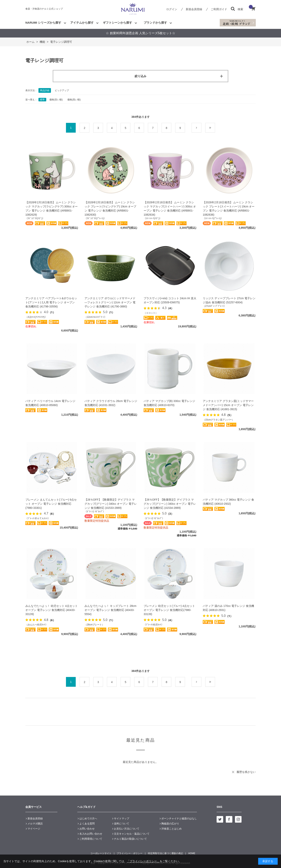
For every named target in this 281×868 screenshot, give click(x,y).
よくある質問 (87, 824)
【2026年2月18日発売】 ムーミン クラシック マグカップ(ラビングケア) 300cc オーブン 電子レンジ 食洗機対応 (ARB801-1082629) (52, 209)
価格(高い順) (74, 100)
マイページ (34, 829)
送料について (122, 824)
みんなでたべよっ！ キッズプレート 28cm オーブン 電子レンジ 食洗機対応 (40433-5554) (110, 610)
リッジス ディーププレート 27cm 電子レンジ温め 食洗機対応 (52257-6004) (229, 300)
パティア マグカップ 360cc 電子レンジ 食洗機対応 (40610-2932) (228, 502)
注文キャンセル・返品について (132, 834)
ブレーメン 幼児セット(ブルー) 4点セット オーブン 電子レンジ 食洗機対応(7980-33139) (169, 610)
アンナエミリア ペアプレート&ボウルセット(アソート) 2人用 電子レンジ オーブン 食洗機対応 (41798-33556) (51, 302)
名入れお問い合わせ (91, 834)
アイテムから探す (82, 23)
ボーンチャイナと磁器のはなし (179, 818)
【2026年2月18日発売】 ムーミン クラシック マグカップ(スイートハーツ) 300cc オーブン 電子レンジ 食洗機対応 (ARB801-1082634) (170, 209)
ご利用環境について (91, 839)
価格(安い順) (56, 100)
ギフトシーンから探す (117, 23)
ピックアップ (62, 90)
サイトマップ (122, 818)
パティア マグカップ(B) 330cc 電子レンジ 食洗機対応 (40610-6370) (169, 403)
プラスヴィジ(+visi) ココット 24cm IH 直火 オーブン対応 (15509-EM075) (170, 300)
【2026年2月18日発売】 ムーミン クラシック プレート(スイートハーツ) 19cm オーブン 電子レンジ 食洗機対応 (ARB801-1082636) (229, 209)
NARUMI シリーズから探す (43, 23)
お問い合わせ (87, 829)
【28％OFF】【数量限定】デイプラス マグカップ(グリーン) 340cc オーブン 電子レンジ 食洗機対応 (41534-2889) (170, 504)
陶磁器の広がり (170, 824)
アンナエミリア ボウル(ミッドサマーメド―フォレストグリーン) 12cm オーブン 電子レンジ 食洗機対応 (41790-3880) (110, 302)
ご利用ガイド (219, 9)
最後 (215, 128)
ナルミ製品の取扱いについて (130, 839)
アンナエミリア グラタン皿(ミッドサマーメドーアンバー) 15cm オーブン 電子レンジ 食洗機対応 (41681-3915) (228, 405)
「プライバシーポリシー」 (143, 861)
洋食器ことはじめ (172, 829)
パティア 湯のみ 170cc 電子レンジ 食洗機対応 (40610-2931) (228, 608)
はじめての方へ (88, 818)
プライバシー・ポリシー (130, 853)
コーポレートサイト (101, 853)
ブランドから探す (155, 23)
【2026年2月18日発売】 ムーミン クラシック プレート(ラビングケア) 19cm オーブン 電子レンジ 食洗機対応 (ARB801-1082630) (110, 209)
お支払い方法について (127, 829)
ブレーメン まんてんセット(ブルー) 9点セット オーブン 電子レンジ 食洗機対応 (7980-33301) (51, 504)
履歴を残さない (246, 772)
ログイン (172, 9)
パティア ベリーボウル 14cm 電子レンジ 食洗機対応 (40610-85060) (50, 403)
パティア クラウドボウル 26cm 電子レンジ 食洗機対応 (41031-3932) (111, 403)
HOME (192, 853)
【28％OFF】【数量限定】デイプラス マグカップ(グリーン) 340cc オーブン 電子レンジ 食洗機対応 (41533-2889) (111, 504)
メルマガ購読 (35, 824)
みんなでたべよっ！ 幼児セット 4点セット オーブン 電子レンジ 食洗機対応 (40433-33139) (52, 610)
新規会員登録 (194, 9)
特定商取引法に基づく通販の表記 (165, 853)
